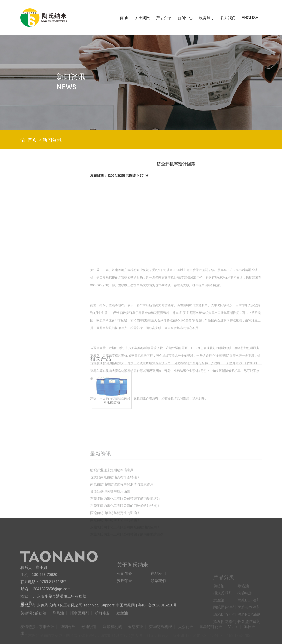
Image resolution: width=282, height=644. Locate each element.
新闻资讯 (52, 140)
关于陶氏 (142, 18)
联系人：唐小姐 (34, 599)
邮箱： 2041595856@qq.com (45, 620)
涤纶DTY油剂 (47, 290)
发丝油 (42, 243)
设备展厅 (207, 18)
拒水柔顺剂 (45, 219)
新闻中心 (185, 18)
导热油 (42, 207)
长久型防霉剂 (47, 326)
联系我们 (228, 18)
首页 (32, 140)
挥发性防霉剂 (47, 314)
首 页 (124, 18)
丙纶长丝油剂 (47, 278)
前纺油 (42, 195)
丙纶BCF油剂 (47, 254)
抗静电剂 (44, 231)
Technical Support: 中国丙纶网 (109, 609)
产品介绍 (164, 18)
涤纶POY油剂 (47, 302)
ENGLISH (250, 18)
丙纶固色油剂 (47, 266)
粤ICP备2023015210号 (158, 609)
